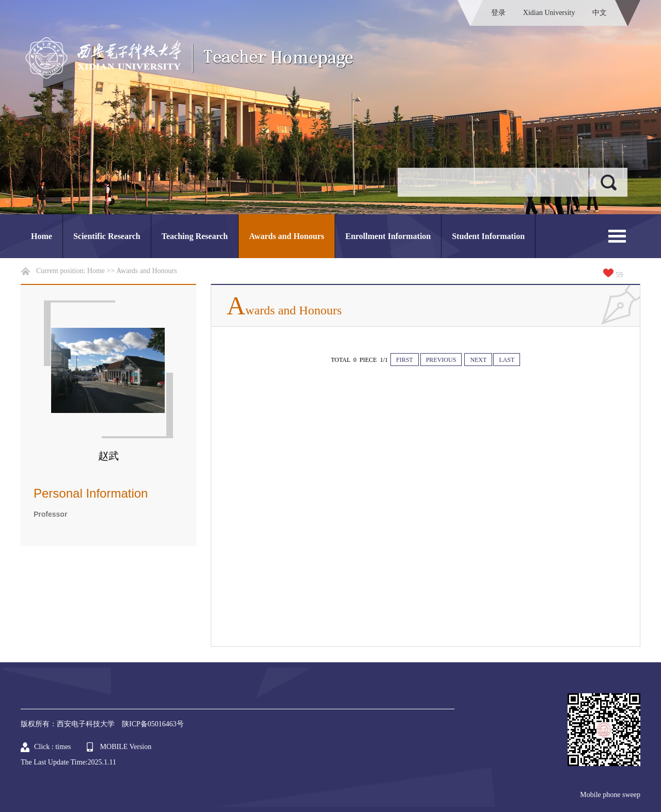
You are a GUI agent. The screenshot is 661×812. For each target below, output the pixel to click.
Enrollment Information (388, 236)
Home (42, 236)
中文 (600, 13)
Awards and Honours (287, 236)
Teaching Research (195, 236)
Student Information (488, 236)
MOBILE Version (126, 747)
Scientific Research (107, 236)
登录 (498, 13)
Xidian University (549, 13)
